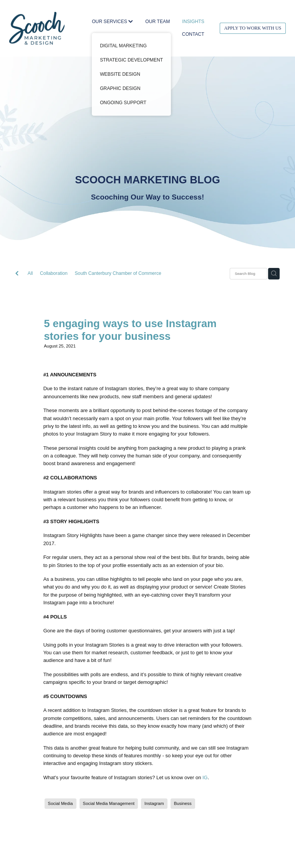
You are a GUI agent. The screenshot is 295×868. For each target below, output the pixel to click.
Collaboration (54, 273)
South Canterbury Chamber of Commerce (118, 273)
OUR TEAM (157, 22)
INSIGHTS (193, 22)
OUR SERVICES (112, 22)
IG (205, 777)
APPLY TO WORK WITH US (253, 28)
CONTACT (193, 34)
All (30, 273)
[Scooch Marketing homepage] (37, 28)
